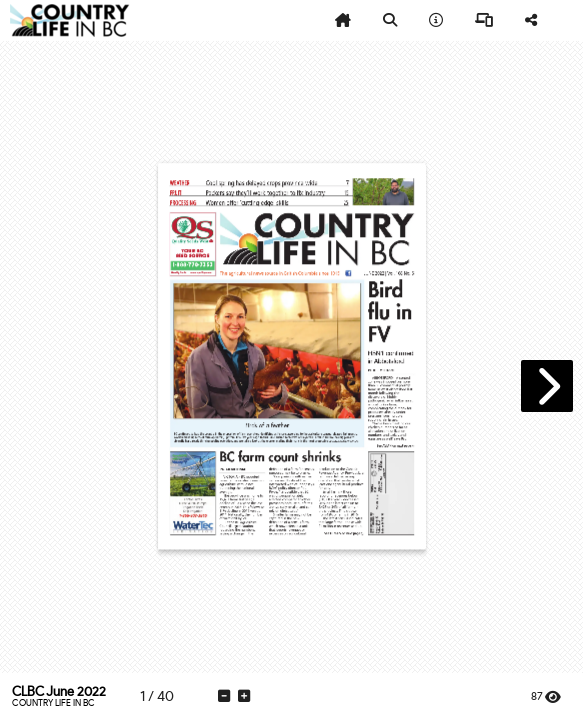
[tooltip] (343, 21)
